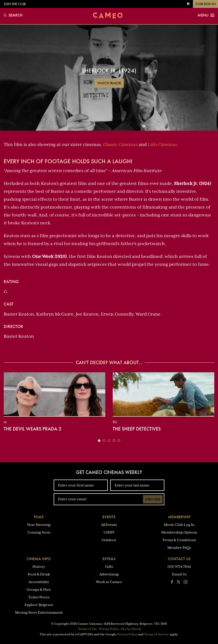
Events (109, 517)
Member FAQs (179, 548)
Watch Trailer (109, 83)
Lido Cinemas (162, 144)
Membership (179, 517)
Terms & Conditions (179, 540)
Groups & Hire (39, 590)
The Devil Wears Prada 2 (32, 429)
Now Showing (39, 525)
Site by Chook (131, 629)
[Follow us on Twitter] (178, 582)
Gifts (109, 567)
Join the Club (15, 4)
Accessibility (39, 582)
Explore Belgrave (39, 605)
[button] (99, 441)
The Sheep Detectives (137, 429)
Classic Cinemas (120, 144)
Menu (206, 15)
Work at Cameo (109, 582)
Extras (109, 559)
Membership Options (179, 532)
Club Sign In (205, 4)
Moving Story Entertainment (39, 612)
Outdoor (109, 540)
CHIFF (109, 532)
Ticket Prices (39, 597)
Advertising (109, 574)
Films (39, 517)
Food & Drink (39, 574)
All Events (109, 525)
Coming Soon (39, 532)
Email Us (179, 574)
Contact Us (179, 559)
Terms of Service (156, 634)
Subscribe (153, 499)
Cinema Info (39, 559)
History (39, 567)
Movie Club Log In (179, 525)
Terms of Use (87, 629)
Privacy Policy (109, 629)
